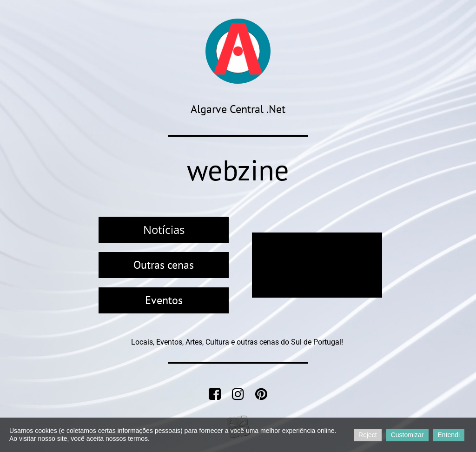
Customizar (407, 435)
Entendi (449, 435)
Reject (368, 435)
